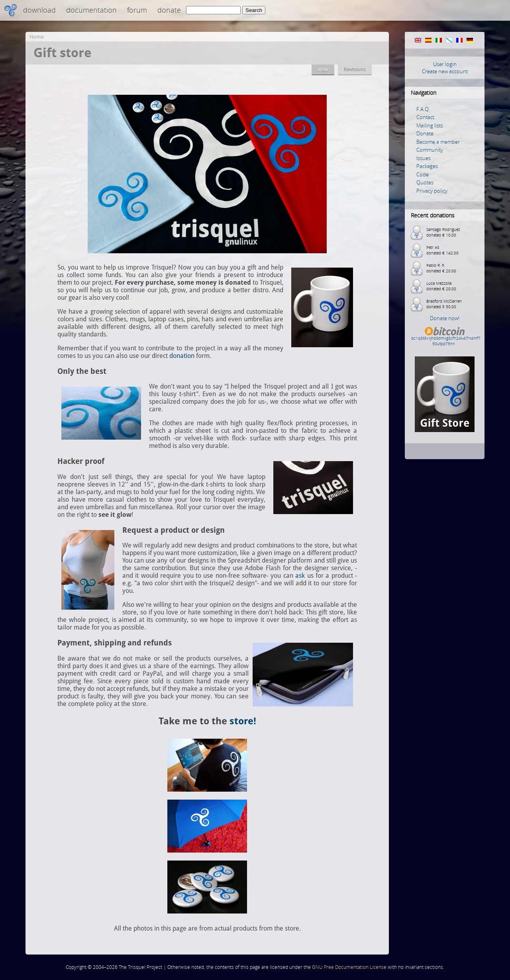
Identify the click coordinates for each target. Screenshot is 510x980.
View (323, 69)
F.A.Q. (423, 109)
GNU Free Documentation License (349, 967)
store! (243, 721)
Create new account (445, 71)
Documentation (91, 10)
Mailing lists (430, 125)
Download (39, 10)
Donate (169, 10)
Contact (425, 117)
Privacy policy (432, 191)
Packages (427, 166)
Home (37, 37)
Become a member (438, 142)
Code (423, 174)
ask (300, 576)
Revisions (355, 69)
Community (430, 150)
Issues (424, 158)
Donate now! (445, 318)
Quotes (425, 182)
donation (182, 356)
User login (445, 64)
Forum (137, 10)
